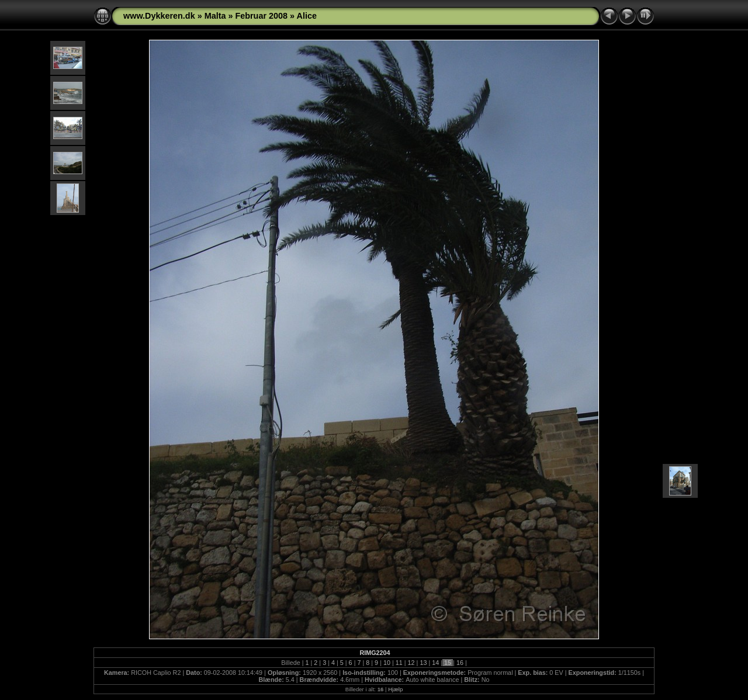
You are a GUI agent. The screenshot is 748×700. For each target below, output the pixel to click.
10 (387, 663)
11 (399, 663)
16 (460, 663)
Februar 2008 (261, 16)
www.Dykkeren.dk (159, 16)
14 (435, 663)
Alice (307, 16)
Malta (215, 16)
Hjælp (395, 689)
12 (411, 663)
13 (423, 663)
